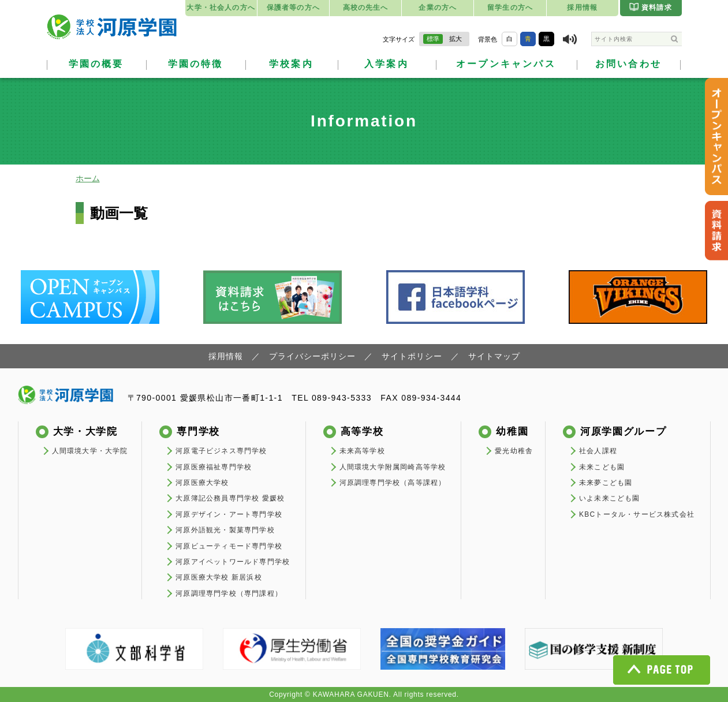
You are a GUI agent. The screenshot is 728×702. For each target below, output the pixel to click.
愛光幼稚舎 (514, 451)
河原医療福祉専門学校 (214, 467)
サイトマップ (494, 356)
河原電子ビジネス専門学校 (221, 451)
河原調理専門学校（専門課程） (229, 593)
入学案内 (387, 64)
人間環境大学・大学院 (90, 451)
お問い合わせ (628, 64)
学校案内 (291, 64)
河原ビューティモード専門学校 (229, 546)
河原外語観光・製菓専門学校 (225, 530)
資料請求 (651, 7)
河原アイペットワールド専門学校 (233, 562)
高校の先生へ (366, 7)
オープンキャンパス (506, 64)
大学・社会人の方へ (221, 7)
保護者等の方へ (293, 7)
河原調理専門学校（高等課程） (393, 483)
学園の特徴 (196, 64)
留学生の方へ (510, 7)
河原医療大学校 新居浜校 (219, 577)
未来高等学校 (362, 451)
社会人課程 (598, 451)
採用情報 (582, 7)
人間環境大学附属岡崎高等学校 (393, 467)
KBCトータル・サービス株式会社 (637, 514)
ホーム (88, 178)
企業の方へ (438, 7)
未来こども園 (602, 467)
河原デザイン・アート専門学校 (229, 514)
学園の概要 (96, 64)
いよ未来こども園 (610, 498)
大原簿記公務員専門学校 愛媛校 (230, 498)
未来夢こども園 (606, 483)
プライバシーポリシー (312, 356)
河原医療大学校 (202, 483)
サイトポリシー (412, 356)
